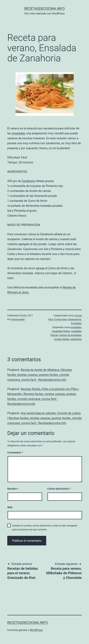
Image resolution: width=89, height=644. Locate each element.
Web (10, 507)
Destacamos (75, 319)
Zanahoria (28, 181)
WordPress (36, 630)
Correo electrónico (59, 489)
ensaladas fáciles (61, 331)
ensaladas (18, 133)
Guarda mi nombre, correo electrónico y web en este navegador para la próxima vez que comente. (45, 528)
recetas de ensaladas (70, 335)
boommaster (18, 319)
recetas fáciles (62, 339)
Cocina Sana (61, 319)
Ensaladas (76, 323)
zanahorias (76, 339)
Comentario (15, 452)
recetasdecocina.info (45, 9)
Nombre (13, 489)
